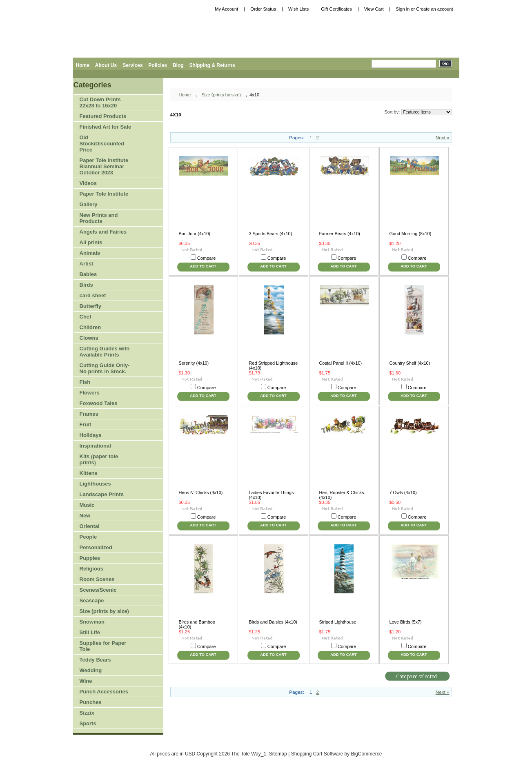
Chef (86, 317)
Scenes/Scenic (98, 590)
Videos (88, 183)
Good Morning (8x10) (411, 234)
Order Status (263, 9)
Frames (89, 414)
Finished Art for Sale (106, 127)
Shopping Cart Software (317, 754)
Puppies (90, 558)
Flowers (103, 393)
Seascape (92, 600)
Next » (443, 137)
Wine (86, 681)
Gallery (89, 204)
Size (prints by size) (103, 612)
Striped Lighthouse (338, 622)
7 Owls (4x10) (403, 492)
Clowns (89, 338)
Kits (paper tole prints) (99, 459)
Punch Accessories (104, 692)
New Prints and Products (99, 218)
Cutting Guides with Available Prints (105, 352)
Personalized (96, 547)
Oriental (90, 526)
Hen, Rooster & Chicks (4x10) (342, 495)
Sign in (403, 9)
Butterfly (90, 306)
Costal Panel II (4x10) (341, 363)
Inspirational (95, 446)
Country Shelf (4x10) (410, 363)
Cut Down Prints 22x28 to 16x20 (100, 102)
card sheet (93, 295)
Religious (92, 569)
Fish (85, 382)
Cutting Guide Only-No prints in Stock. (105, 368)
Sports (103, 724)
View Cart (374, 9)
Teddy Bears (95, 660)
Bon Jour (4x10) (195, 234)
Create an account (434, 9)
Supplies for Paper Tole (103, 646)
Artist (103, 264)
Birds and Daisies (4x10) (273, 622)
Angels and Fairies (103, 232)
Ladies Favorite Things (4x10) (272, 495)
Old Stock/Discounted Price (102, 144)
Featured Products (103, 116)
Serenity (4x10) (194, 363)
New (85, 516)
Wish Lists (298, 9)
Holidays (103, 436)
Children (90, 327)
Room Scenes (97, 579)
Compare (207, 258)
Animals (103, 253)
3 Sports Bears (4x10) (271, 234)
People (103, 537)
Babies (88, 274)
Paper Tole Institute (103, 194)
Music (87, 505)
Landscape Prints (102, 494)
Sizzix (87, 713)
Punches (103, 703)
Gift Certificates (336, 9)
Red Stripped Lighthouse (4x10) (274, 365)
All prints (91, 242)
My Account (226, 9)
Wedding (91, 670)
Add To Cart (203, 266)
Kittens (89, 473)
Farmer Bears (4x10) (340, 234)
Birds (103, 285)
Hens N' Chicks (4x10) (201, 492)
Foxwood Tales (99, 403)
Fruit (103, 425)
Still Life (90, 632)
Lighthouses (95, 484)
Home (185, 95)
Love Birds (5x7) (406, 622)
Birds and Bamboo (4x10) (197, 624)
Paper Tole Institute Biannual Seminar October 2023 (104, 166)
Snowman (92, 622)
